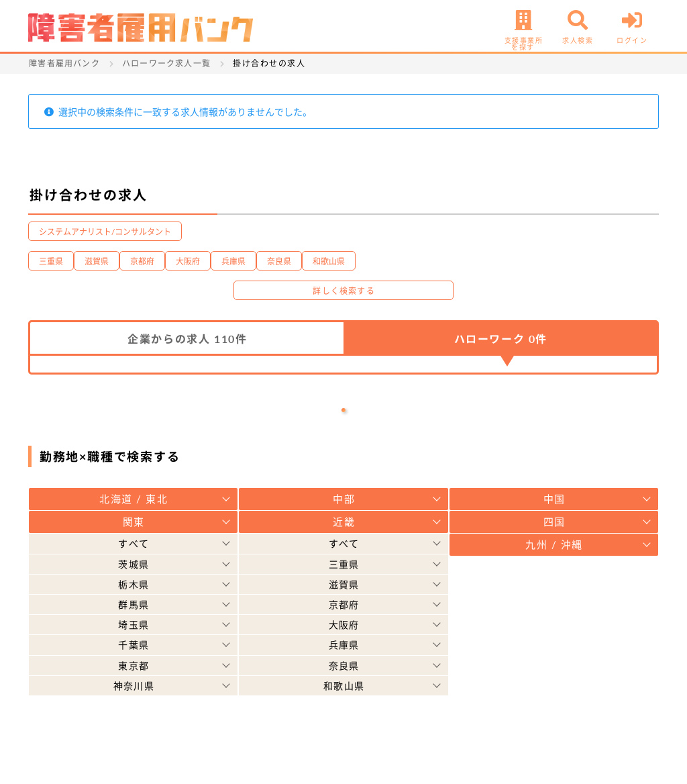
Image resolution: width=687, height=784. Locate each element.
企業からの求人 (187, 339)
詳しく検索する (343, 291)
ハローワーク (501, 339)
